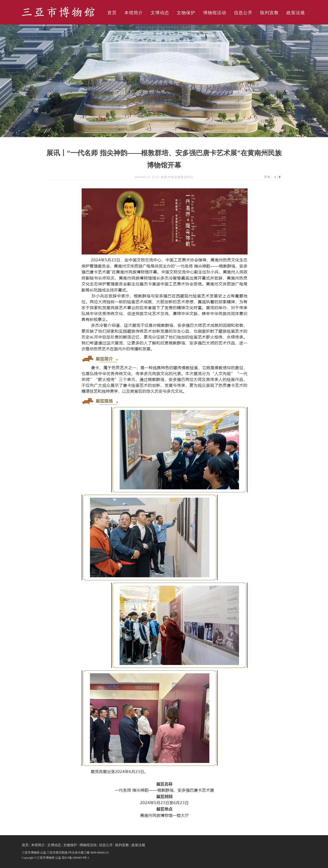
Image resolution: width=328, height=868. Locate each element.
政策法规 (296, 13)
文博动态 (160, 13)
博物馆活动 (215, 13)
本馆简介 (134, 13)
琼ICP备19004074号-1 (76, 858)
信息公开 (243, 13)
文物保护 (186, 13)
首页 (112, 13)
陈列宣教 (269, 13)
